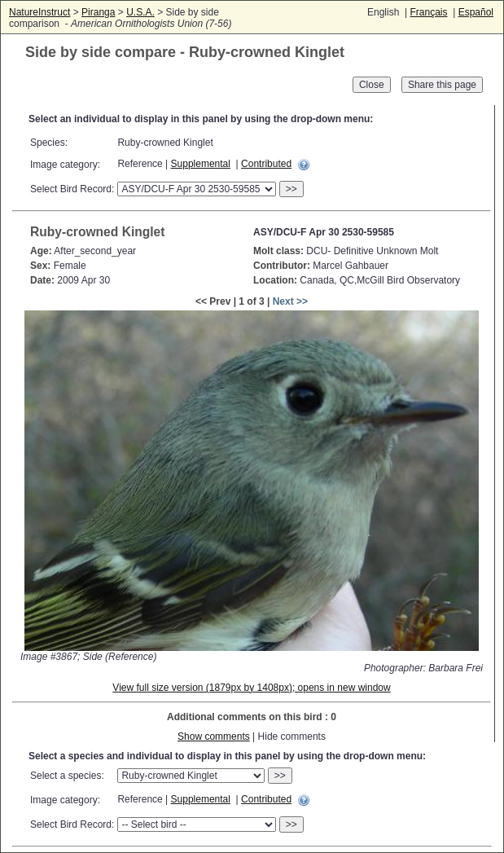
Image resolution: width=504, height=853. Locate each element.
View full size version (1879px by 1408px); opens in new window (251, 688)
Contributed (266, 164)
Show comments (214, 736)
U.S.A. (140, 12)
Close (372, 85)
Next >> (290, 301)
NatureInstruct (39, 12)
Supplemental (201, 164)
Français (428, 12)
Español (476, 12)
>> (291, 189)
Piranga (98, 12)
